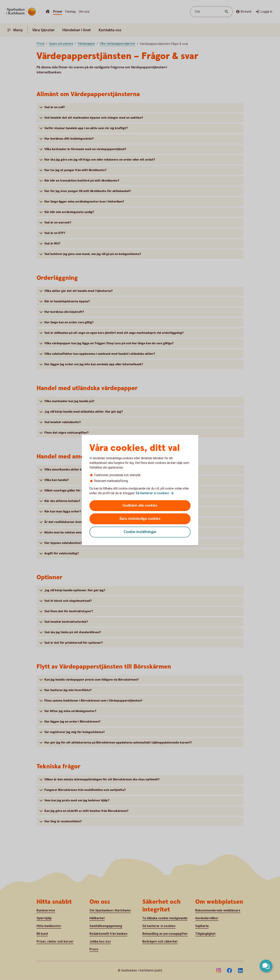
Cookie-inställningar (140, 532)
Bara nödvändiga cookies (140, 519)
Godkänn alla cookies (140, 506)
